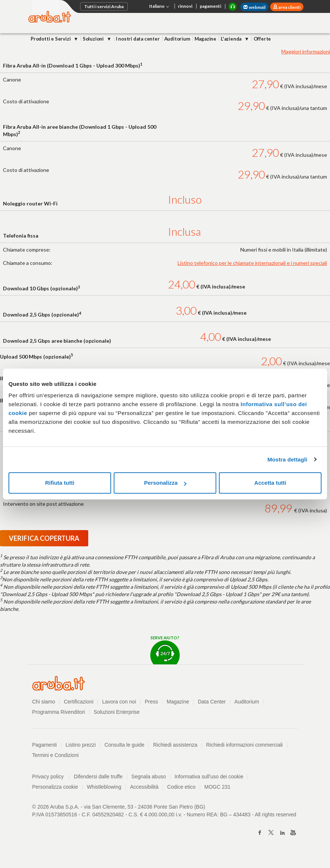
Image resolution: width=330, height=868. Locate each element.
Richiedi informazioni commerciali (244, 745)
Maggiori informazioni (306, 51)
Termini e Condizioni (55, 755)
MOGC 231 (218, 787)
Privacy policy (51, 777)
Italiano (160, 7)
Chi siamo (44, 702)
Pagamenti (44, 745)
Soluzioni (94, 39)
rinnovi (185, 6)
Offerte (262, 39)
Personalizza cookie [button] (55, 787)
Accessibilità (144, 787)
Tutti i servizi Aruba (104, 6)
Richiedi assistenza (175, 745)
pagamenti (210, 6)
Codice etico (181, 787)
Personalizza (165, 483)
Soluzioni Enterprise (117, 712)
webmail (254, 7)
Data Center (212, 702)
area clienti (289, 7)
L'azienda (232, 39)
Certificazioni (79, 702)
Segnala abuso (149, 777)
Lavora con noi (119, 702)
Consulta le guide (124, 745)
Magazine (205, 39)
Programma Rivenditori (59, 712)
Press (151, 702)
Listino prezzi (81, 745)
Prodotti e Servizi (51, 39)
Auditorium (177, 39)
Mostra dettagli (287, 459)
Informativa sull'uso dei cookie (209, 777)
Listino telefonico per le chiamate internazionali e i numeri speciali (252, 263)
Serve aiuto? (165, 650)
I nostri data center (138, 39)
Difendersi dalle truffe (98, 777)
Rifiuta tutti (60, 483)
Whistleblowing (104, 787)
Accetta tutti (270, 483)
